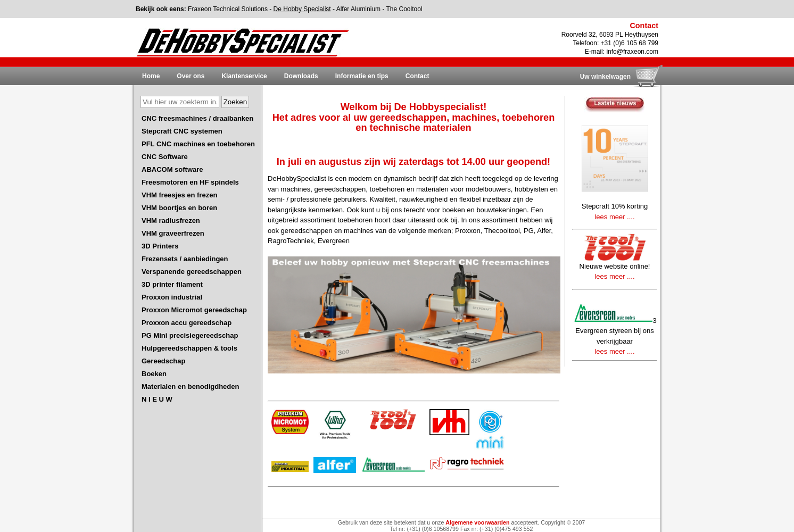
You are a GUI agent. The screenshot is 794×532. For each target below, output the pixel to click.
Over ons (191, 76)
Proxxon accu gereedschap (187, 323)
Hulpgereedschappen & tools (189, 348)
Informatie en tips (362, 76)
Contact (417, 76)
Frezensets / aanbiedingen (185, 259)
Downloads (301, 76)
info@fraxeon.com (632, 52)
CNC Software (165, 157)
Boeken (154, 374)
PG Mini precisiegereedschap (190, 335)
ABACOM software (172, 169)
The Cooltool (404, 9)
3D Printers (160, 246)
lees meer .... (614, 217)
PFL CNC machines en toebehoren (198, 144)
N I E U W (157, 399)
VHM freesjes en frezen (179, 195)
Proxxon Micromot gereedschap (194, 310)
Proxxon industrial (172, 297)
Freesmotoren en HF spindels (190, 182)
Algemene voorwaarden (477, 522)
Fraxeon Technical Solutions (228, 9)
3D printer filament (172, 284)
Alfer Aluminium (358, 9)
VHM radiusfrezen (171, 221)
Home (151, 76)
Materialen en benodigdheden (190, 386)
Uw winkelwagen (605, 77)
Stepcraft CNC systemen (182, 131)
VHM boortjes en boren (179, 208)
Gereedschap (163, 361)
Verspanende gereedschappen (192, 272)
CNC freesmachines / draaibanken (197, 118)
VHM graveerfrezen (173, 233)
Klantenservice (244, 76)
